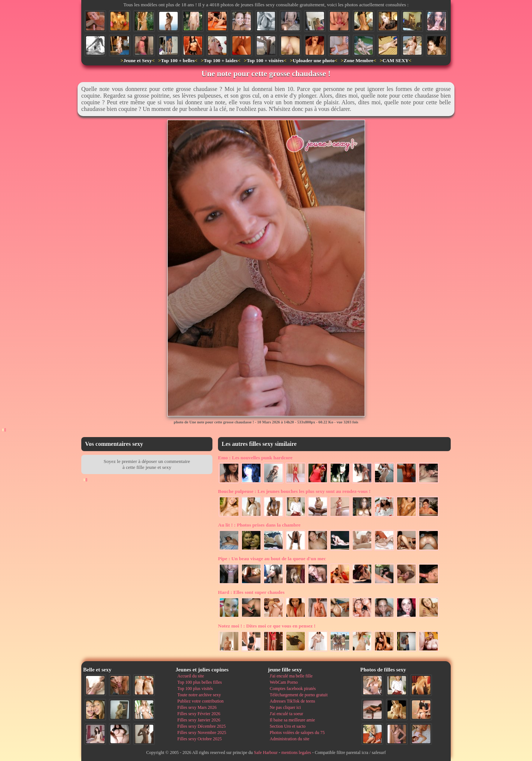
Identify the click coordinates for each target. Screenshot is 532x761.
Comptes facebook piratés (293, 689)
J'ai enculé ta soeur (286, 714)
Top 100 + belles (178, 60)
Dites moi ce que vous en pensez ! (267, 626)
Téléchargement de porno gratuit (299, 695)
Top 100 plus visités (195, 689)
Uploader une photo (313, 60)
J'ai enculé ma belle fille (291, 676)
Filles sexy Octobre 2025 (199, 739)
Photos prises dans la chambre (259, 525)
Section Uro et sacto (288, 726)
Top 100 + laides (221, 60)
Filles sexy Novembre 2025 (202, 733)
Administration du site (289, 739)
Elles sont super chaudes (251, 592)
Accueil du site (191, 676)
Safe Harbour (266, 752)
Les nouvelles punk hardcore (255, 458)
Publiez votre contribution (200, 701)
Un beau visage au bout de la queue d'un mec (272, 559)
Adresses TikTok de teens (292, 701)
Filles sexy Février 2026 (199, 714)
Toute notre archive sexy (199, 695)
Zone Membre (359, 60)
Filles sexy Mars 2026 (197, 707)
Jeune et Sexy (138, 60)
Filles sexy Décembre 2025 (202, 726)
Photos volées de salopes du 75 (297, 733)
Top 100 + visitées (265, 60)
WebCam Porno (284, 682)
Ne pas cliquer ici (285, 707)
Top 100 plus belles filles (199, 682)
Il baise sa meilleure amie (292, 720)
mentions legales (296, 752)
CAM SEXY (395, 60)
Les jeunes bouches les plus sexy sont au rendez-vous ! (294, 491)
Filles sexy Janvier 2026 (199, 720)
